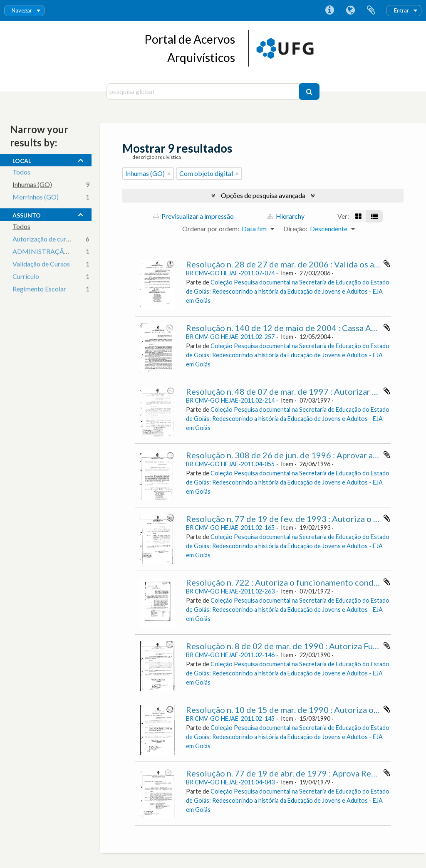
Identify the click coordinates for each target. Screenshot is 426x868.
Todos (21, 172)
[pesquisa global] (204, 91)
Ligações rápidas (329, 10)
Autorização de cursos (44, 239)
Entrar (401, 10)
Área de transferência (371, 10)
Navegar (22, 10)
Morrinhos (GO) (36, 197)
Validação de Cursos (41, 264)
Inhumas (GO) (32, 185)
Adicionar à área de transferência (387, 264)
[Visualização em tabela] (374, 216)
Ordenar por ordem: (211, 229)
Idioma (350, 10)
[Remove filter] (169, 173)
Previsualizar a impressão (193, 216)
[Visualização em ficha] (358, 216)
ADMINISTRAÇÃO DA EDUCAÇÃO (66, 252)
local (22, 160)
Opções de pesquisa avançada (263, 195)
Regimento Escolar (39, 289)
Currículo (26, 277)
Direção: (295, 229)
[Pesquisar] (309, 91)
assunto (27, 214)
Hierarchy (286, 216)
